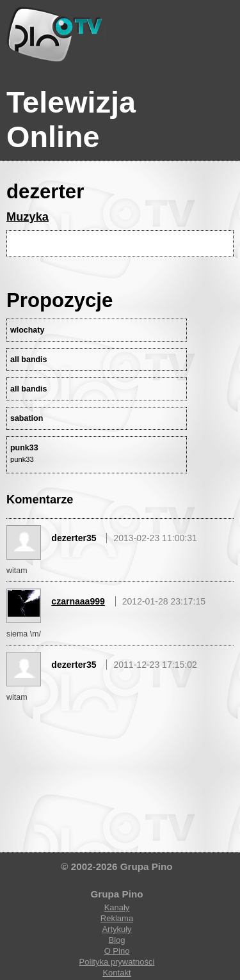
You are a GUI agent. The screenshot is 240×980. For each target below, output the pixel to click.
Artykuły (116, 929)
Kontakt (116, 973)
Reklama (117, 918)
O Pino (117, 951)
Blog (116, 940)
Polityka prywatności (117, 962)
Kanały (117, 907)
